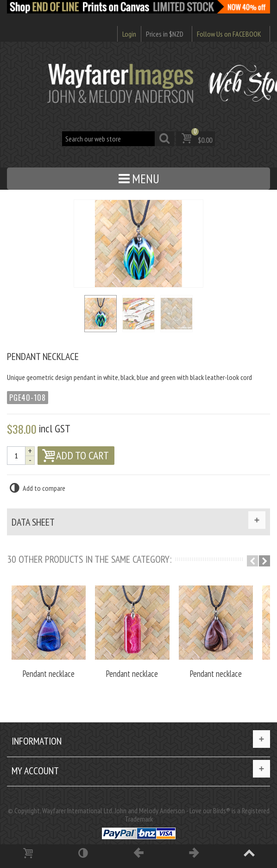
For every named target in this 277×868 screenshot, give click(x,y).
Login (129, 34)
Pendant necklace (48, 673)
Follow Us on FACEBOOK (229, 34)
